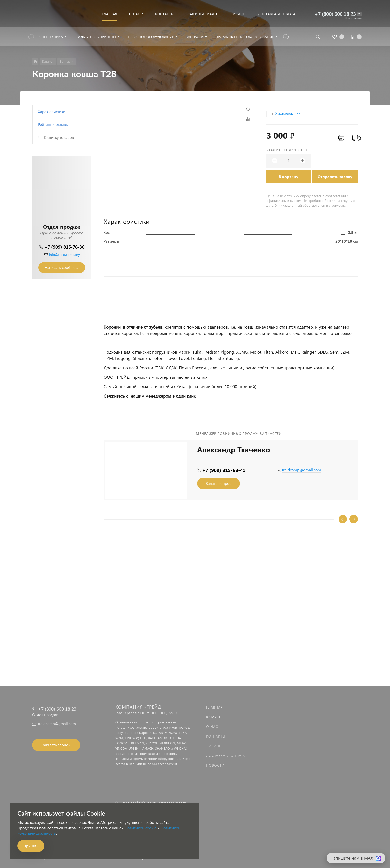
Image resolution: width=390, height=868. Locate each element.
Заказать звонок (56, 745)
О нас (212, 727)
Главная (215, 707)
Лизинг (214, 746)
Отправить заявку (335, 176)
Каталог (214, 717)
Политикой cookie (141, 828)
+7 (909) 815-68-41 (224, 470)
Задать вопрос (219, 483)
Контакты (216, 736)
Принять (31, 846)
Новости (215, 765)
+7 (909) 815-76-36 (64, 247)
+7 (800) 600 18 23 (335, 14)
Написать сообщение (63, 267)
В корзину (289, 176)
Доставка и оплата (226, 756)
